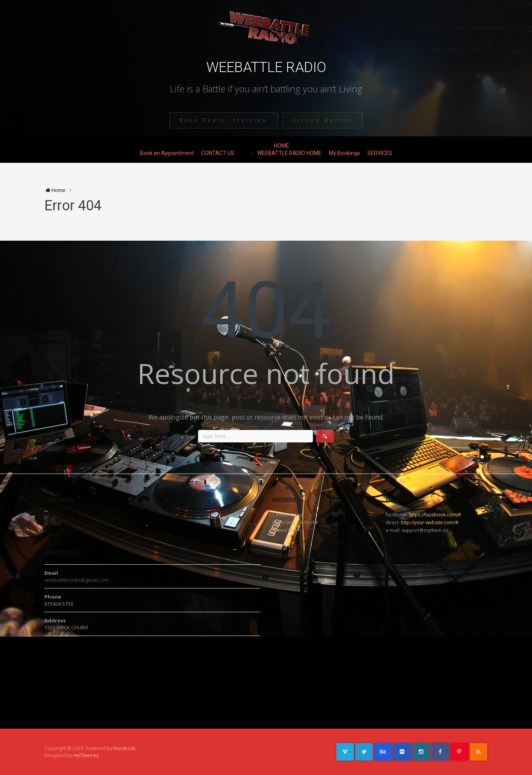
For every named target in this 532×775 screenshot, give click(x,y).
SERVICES (380, 153)
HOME (282, 146)
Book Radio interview (224, 120)
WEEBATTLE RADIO (266, 67)
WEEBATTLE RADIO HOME (289, 153)
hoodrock (124, 748)
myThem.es (86, 755)
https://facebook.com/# (435, 515)
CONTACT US (218, 153)
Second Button (322, 120)
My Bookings (344, 153)
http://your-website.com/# (430, 522)
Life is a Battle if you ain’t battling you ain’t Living (266, 89)
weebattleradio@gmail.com (76, 580)
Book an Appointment (167, 153)
